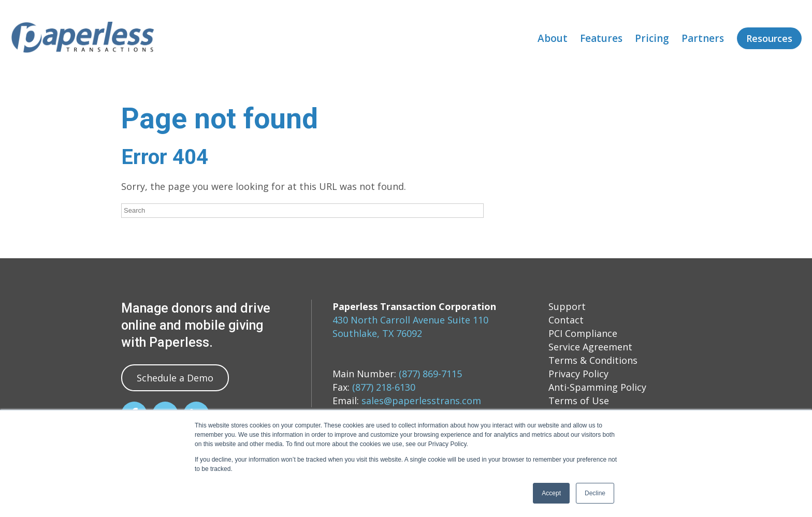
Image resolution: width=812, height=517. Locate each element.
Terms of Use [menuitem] (579, 401)
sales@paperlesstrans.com (421, 401)
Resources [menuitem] (769, 38)
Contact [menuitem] (566, 320)
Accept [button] (551, 493)
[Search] (302, 211)
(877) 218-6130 (384, 387)
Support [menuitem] (567, 306)
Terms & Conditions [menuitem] (593, 360)
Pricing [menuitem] (652, 38)
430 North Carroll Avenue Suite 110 (410, 320)
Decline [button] (595, 493)
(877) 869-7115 (430, 374)
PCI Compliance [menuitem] (583, 333)
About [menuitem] (553, 38)
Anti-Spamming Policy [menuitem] (597, 387)
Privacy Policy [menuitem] (578, 374)
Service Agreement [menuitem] (590, 347)
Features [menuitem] (601, 38)
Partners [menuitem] (703, 38)
